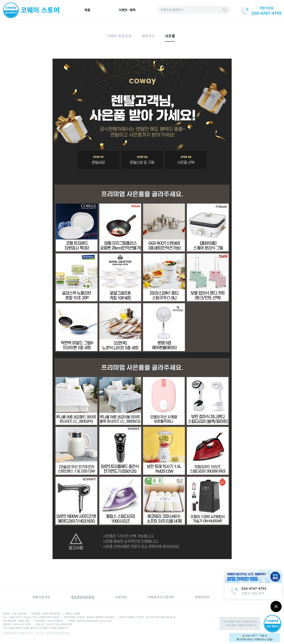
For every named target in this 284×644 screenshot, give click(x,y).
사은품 (170, 36)
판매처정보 (202, 597)
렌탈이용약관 (41, 597)
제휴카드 (148, 36)
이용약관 (121, 597)
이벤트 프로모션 (119, 36)
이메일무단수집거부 (161, 597)
